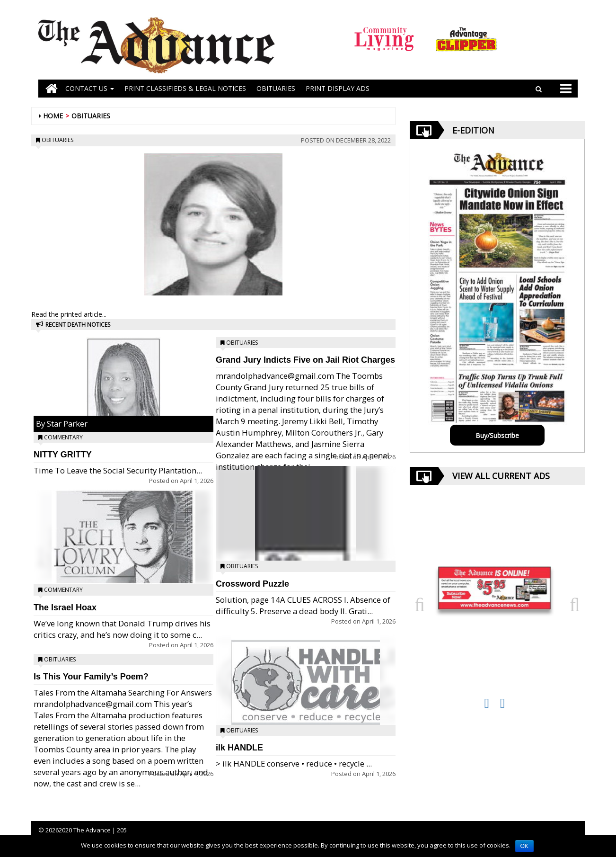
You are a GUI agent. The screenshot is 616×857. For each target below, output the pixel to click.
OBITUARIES (276, 88)
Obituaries (91, 116)
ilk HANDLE (239, 748)
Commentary (63, 437)
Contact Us (90, 88)
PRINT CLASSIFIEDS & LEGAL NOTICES (185, 88)
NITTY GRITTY (63, 455)
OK (524, 846)
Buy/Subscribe (497, 435)
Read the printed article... (69, 314)
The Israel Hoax (65, 607)
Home (53, 116)
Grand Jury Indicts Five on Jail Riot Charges (305, 360)
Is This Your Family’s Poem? (91, 677)
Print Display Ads (338, 88)
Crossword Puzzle (252, 584)
